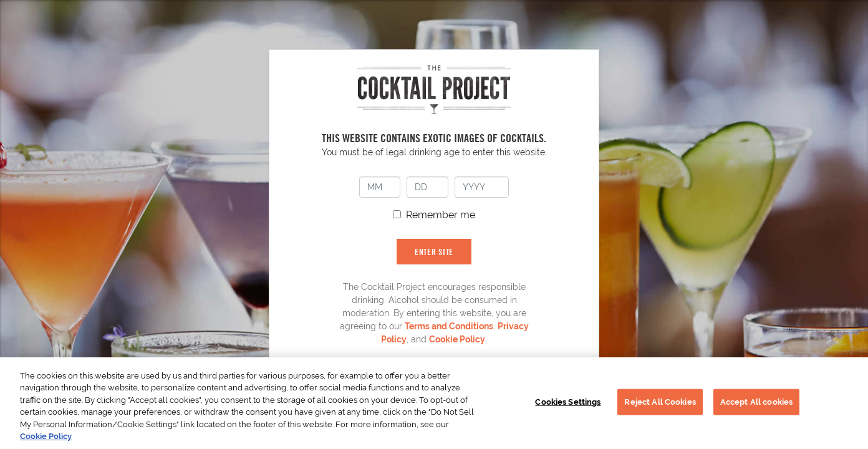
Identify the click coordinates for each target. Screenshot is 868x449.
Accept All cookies (756, 402)
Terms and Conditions (449, 326)
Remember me (441, 215)
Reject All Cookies (660, 402)
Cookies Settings (568, 402)
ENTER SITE (434, 252)
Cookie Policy (457, 339)
